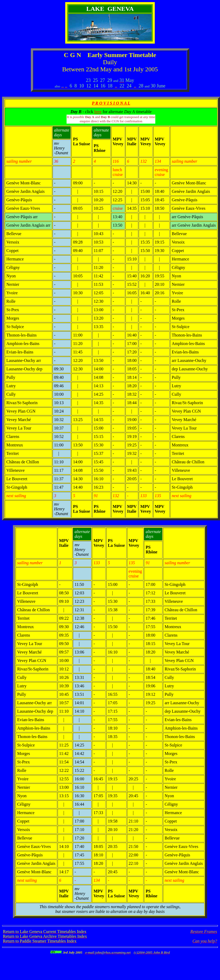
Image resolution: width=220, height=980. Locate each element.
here (98, 112)
